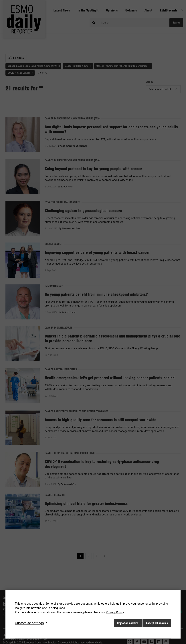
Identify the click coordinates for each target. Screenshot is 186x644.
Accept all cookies (157, 623)
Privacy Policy (115, 612)
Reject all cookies (128, 623)
